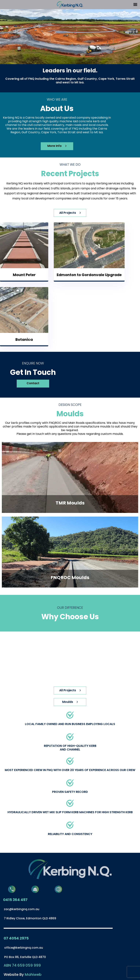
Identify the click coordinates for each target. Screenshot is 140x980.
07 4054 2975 (16, 938)
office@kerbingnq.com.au (24, 948)
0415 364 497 (15, 900)
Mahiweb (33, 975)
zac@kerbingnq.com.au (22, 909)
